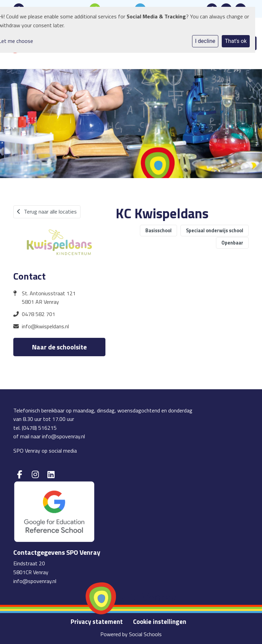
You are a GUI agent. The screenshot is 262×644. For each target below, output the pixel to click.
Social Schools (145, 634)
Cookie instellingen (160, 622)
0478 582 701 (39, 314)
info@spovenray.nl (63, 436)
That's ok (236, 41)
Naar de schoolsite (59, 347)
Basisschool (158, 231)
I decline (205, 41)
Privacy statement (97, 622)
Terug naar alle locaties (47, 211)
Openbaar (232, 243)
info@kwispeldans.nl (45, 326)
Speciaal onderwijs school (215, 231)
